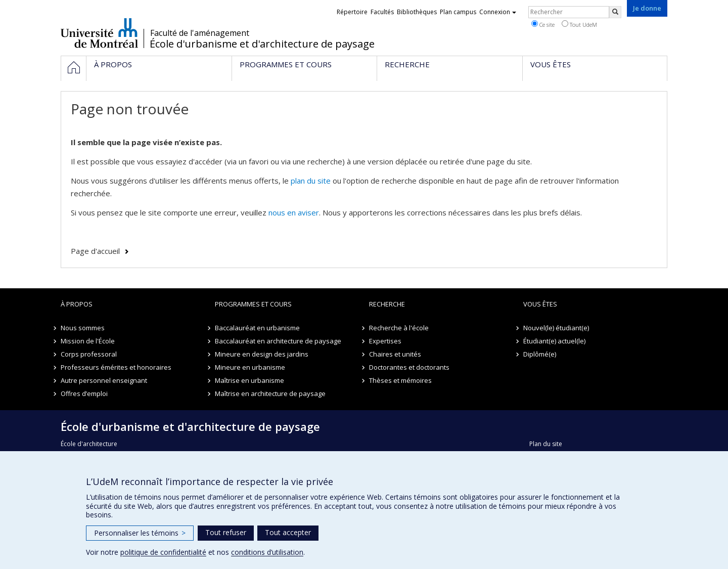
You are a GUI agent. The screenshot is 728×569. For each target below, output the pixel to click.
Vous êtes (540, 304)
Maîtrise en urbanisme (249, 380)
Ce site (543, 24)
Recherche (387, 304)
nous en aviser (294, 212)
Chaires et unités (395, 354)
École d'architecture (89, 444)
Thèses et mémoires (400, 380)
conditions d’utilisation (267, 552)
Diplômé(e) (540, 354)
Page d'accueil (95, 251)
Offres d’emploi (84, 393)
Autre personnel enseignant (104, 380)
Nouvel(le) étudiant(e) (556, 328)
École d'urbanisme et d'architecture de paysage (262, 44)
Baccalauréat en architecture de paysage (278, 341)
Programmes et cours (253, 304)
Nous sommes (83, 328)
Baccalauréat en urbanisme (257, 328)
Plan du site (546, 444)
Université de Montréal (99, 33)
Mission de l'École (88, 341)
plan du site (311, 181)
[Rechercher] (615, 12)
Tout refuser (226, 532)
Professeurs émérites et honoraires (116, 367)
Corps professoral (89, 354)
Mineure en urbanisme (250, 367)
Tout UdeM (579, 24)
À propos (77, 304)
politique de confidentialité (163, 552)
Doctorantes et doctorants (409, 367)
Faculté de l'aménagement (200, 33)
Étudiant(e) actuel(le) (554, 341)
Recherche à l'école (399, 328)
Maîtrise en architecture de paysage (270, 393)
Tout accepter (288, 532)
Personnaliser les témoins (140, 533)
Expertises (385, 341)
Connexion (498, 12)
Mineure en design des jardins (262, 354)
